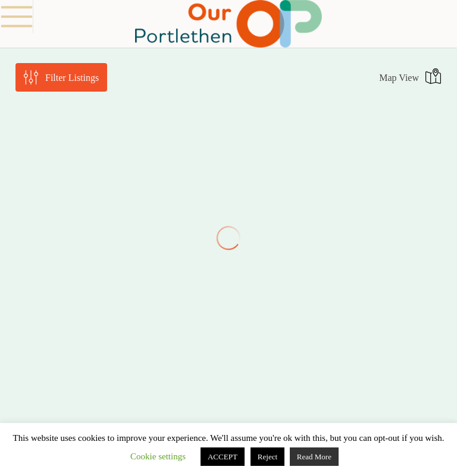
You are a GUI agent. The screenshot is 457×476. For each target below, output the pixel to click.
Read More (314, 457)
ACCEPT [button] (223, 457)
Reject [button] (267, 457)
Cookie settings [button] (158, 456)
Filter (72, 78)
